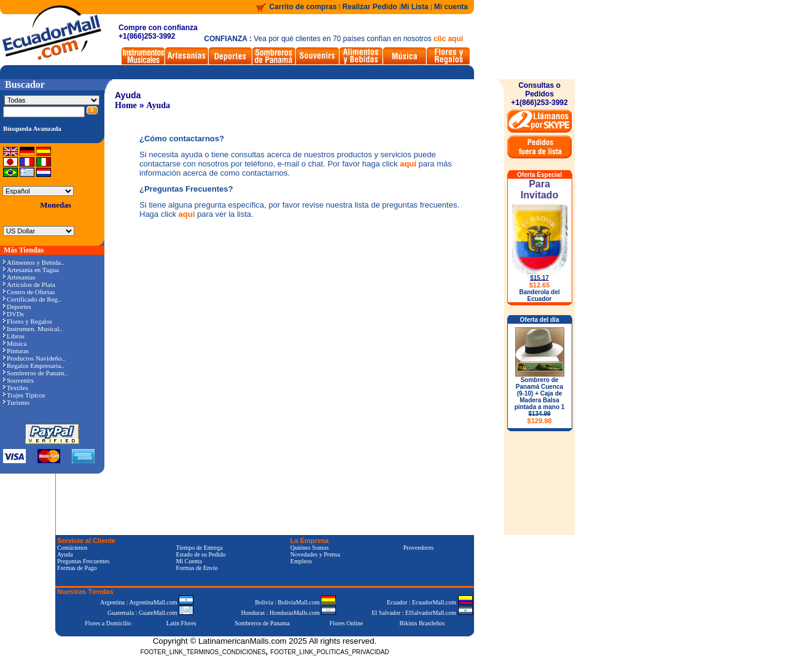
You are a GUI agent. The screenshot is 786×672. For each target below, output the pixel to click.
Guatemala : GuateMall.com (150, 613)
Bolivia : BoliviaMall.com (295, 602)
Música (15, 343)
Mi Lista (415, 7)
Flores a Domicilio (108, 623)
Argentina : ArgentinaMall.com (147, 602)
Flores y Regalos (28, 321)
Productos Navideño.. (34, 358)
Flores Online (347, 623)
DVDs (14, 314)
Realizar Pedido (371, 7)
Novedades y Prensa (315, 554)
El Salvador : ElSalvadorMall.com (422, 613)
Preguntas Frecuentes (83, 561)
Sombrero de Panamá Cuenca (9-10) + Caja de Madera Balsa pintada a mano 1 (540, 400)
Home (126, 105)
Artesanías (19, 277)
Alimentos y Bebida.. (34, 262)
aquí (408, 164)
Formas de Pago (77, 568)
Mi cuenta (451, 7)
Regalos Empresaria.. (34, 365)
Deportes (17, 307)
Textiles (16, 388)
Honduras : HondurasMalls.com (288, 613)
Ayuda (158, 105)
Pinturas (16, 351)
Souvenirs (18, 380)
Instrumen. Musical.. (33, 329)
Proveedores (418, 548)
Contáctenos (72, 548)
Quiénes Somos (310, 548)
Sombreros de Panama (262, 623)
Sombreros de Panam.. (35, 373)
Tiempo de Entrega (199, 548)
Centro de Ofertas (29, 292)
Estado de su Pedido (200, 554)
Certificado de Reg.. (32, 299)
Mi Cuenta (189, 561)
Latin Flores (181, 623)
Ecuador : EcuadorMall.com (430, 602)
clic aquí (448, 39)
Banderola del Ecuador (539, 295)
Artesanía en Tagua (31, 270)
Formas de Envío (196, 568)
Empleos (301, 561)
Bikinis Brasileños (422, 623)
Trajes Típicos (24, 395)
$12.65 (540, 285)
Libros (14, 336)
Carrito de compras (303, 7)
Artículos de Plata (29, 284)
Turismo (16, 402)
